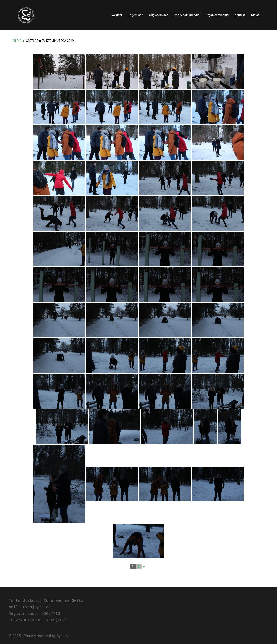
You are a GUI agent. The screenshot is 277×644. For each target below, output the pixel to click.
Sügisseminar (159, 15)
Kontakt (240, 15)
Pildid (17, 41)
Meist (255, 15)
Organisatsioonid (217, 15)
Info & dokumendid (187, 15)
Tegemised (136, 15)
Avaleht (117, 15)
